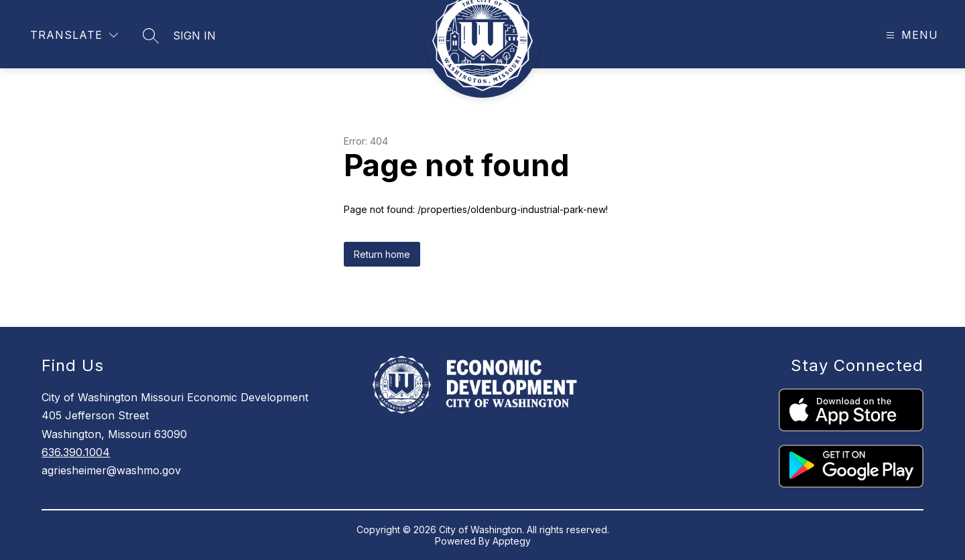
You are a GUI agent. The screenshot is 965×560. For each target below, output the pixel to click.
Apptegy (512, 541)
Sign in (194, 36)
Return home (382, 254)
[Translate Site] (74, 35)
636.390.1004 (76, 452)
